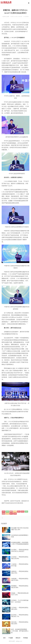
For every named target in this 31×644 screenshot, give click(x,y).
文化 (4, 514)
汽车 (26, 511)
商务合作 (18, 638)
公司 (7, 514)
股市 (11, 511)
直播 (15, 514)
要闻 (7, 511)
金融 (15, 511)
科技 (23, 511)
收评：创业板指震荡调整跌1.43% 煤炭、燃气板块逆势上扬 (20, 631)
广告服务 (11, 638)
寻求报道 (25, 638)
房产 (11, 514)
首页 (4, 511)
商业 (19, 511)
